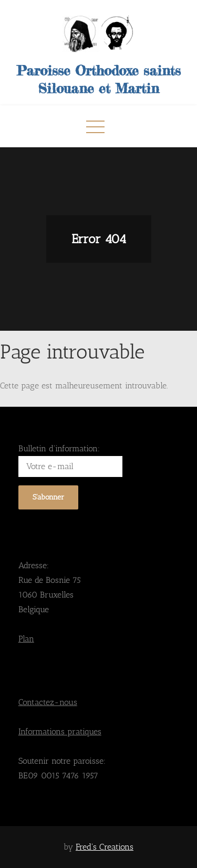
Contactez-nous (48, 702)
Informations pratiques (60, 731)
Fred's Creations (105, 847)
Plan (26, 639)
